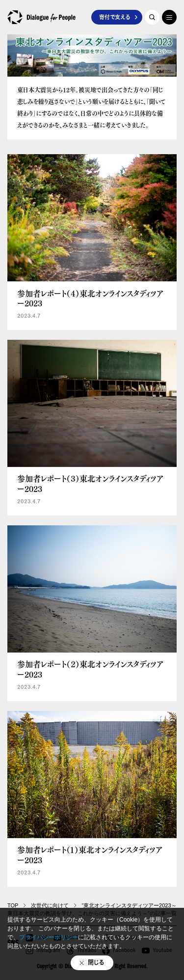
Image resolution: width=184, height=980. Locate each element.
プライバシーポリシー (49, 937)
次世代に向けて (50, 905)
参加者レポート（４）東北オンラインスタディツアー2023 (90, 299)
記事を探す (152, 17)
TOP (13, 905)
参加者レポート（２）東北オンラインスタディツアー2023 (90, 669)
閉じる (96, 963)
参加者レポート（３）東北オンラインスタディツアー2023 (90, 484)
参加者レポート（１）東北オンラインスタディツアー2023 (90, 855)
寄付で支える (115, 17)
